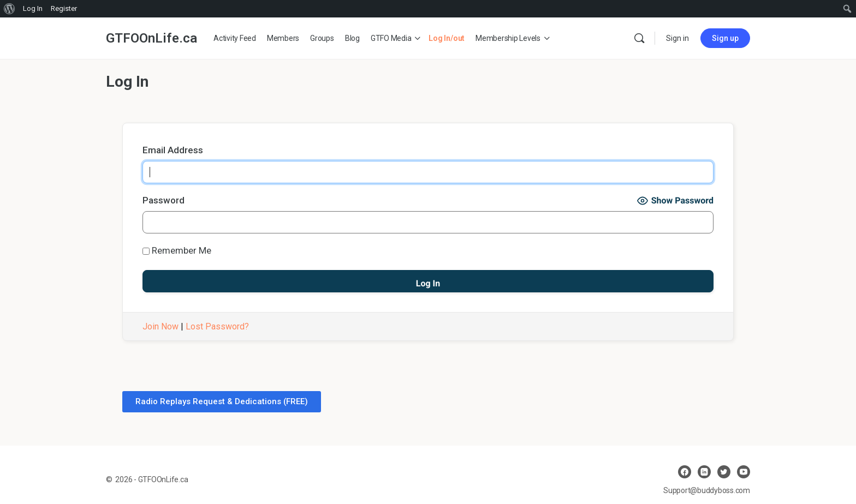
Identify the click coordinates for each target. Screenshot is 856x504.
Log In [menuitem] (33, 8)
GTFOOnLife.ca (151, 38)
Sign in (677, 38)
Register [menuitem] (64, 8)
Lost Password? (217, 326)
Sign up (725, 38)
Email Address (173, 150)
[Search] (639, 38)
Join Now (160, 326)
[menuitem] (10, 9)
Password (164, 200)
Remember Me (177, 250)
